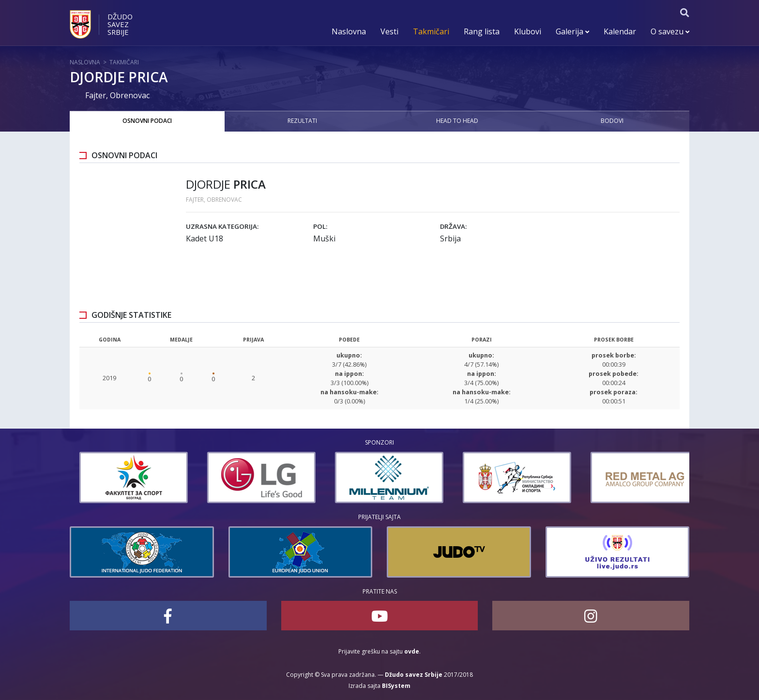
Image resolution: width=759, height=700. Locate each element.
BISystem (396, 686)
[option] (96, 477)
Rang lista (482, 31)
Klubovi (528, 31)
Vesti (389, 31)
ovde (412, 651)
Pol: (320, 226)
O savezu (670, 31)
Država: (453, 226)
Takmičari (431, 31)
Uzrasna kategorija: (222, 226)
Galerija (572, 31)
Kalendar (620, 31)
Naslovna (349, 31)
